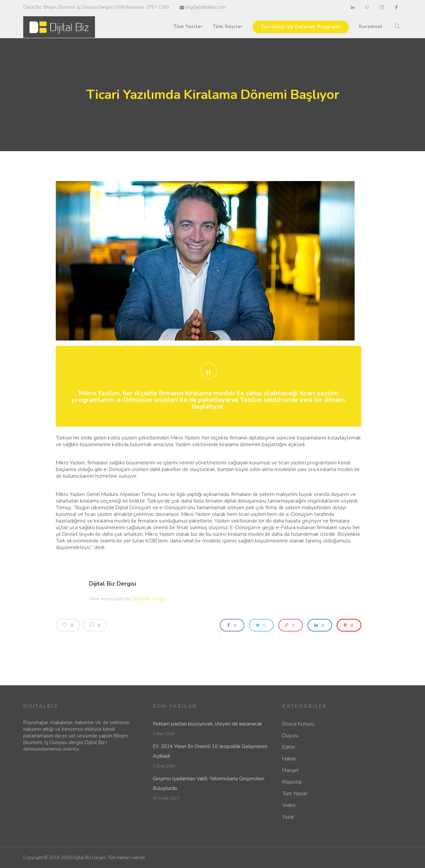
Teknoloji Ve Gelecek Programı (301, 27)
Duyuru (290, 735)
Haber (289, 759)
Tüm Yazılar (188, 26)
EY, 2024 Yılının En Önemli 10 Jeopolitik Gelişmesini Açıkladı (210, 751)
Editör (289, 747)
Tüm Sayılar (228, 26)
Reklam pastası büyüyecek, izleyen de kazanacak (207, 724)
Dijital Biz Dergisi (113, 584)
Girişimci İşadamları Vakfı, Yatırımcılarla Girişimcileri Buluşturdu (209, 783)
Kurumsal (371, 26)
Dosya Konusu (298, 724)
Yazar (288, 817)
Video (289, 805)
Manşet (290, 770)
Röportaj (292, 782)
